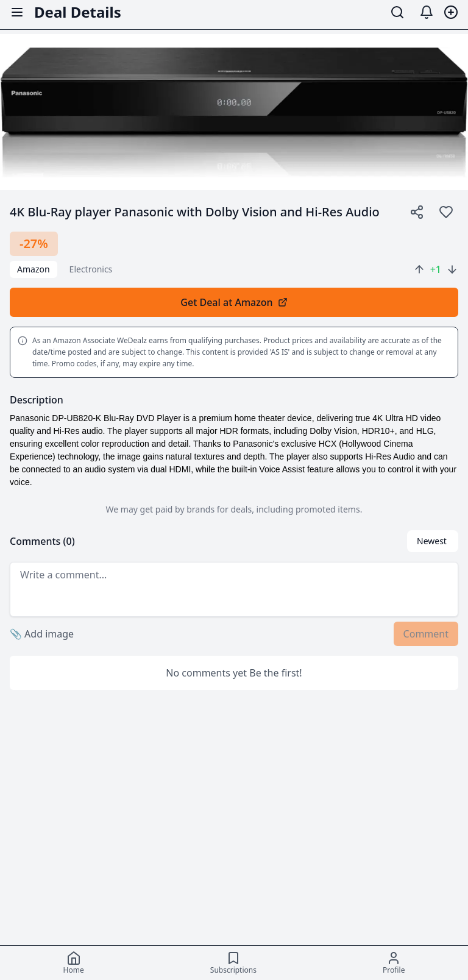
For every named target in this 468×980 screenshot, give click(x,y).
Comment (426, 634)
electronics (91, 269)
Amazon (34, 269)
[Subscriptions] (233, 963)
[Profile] (394, 963)
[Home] (74, 963)
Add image (42, 634)
